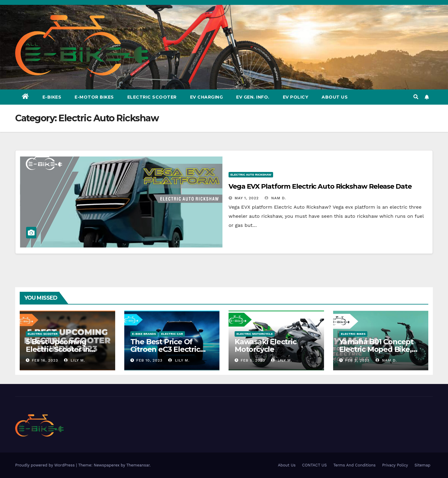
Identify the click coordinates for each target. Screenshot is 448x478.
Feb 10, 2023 (149, 360)
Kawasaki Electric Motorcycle (266, 345)
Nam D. (275, 198)
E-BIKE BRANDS (144, 334)
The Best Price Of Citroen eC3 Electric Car (165, 349)
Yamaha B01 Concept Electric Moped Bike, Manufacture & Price (376, 349)
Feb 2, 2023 (357, 360)
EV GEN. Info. (253, 97)
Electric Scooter (152, 97)
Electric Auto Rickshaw (251, 175)
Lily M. (75, 360)
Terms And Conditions (355, 465)
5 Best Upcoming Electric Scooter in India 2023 (58, 349)
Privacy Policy (395, 465)
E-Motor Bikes (94, 97)
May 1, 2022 (247, 198)
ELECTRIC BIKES (353, 334)
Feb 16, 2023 (45, 360)
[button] (416, 97)
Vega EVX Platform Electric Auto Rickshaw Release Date (320, 186)
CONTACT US (315, 465)
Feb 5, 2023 (253, 360)
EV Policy (296, 97)
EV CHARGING (207, 97)
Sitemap (422, 465)
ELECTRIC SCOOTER (43, 334)
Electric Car (172, 334)
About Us (335, 97)
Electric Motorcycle (255, 334)
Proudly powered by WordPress (46, 465)
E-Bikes (52, 97)
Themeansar (138, 465)
